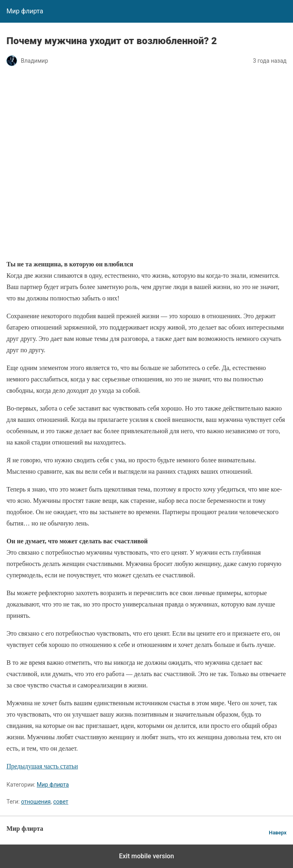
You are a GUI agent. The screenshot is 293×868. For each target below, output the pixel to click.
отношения (36, 802)
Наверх (278, 833)
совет (61, 802)
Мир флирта (53, 785)
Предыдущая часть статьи (42, 766)
